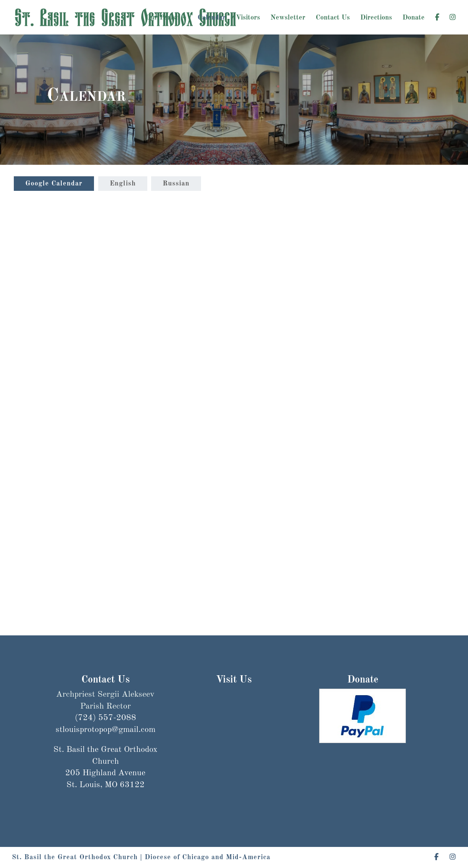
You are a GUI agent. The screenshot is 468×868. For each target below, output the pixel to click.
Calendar (212, 18)
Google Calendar (54, 184)
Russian (176, 184)
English (123, 184)
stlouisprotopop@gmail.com (105, 758)
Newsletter (288, 18)
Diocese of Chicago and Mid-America (208, 857)
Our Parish (163, 18)
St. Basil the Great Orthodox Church (75, 857)
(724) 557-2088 (105, 718)
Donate (414, 18)
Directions (376, 18)
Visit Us (234, 680)
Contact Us (333, 18)
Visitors (248, 18)
